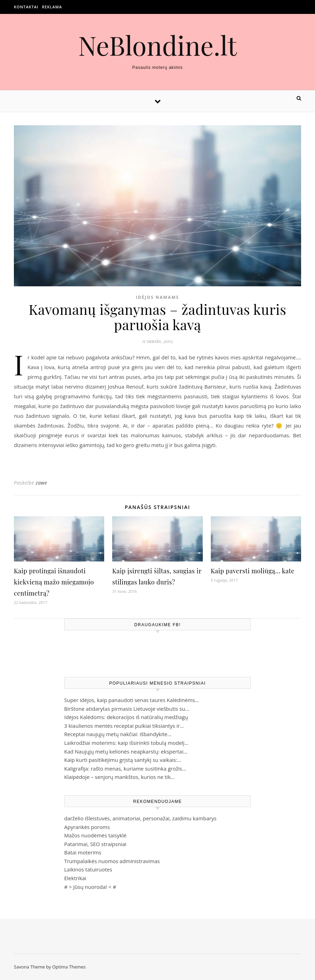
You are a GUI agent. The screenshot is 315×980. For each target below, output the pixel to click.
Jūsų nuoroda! (90, 887)
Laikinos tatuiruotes (88, 869)
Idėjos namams (157, 297)
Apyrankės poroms (87, 827)
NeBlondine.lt (157, 45)
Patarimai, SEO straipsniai (95, 844)
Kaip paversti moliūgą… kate (253, 571)
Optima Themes (69, 967)
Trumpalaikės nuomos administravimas (112, 861)
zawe (41, 483)
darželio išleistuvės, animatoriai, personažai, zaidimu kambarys (140, 818)
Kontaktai (26, 7)
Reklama (52, 7)
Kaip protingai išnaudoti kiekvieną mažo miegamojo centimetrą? (54, 582)
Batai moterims (83, 852)
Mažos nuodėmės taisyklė (96, 835)
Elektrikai (75, 878)
